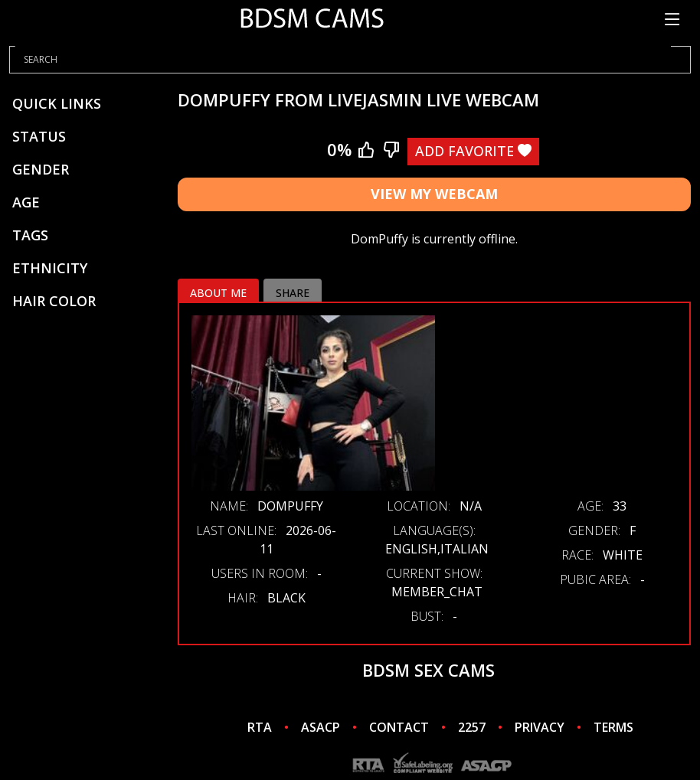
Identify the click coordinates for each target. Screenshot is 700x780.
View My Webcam (434, 194)
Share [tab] (293, 293)
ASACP (321, 727)
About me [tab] (218, 293)
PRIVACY (540, 727)
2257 (472, 727)
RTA (260, 727)
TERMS (613, 727)
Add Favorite (473, 151)
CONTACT (399, 727)
